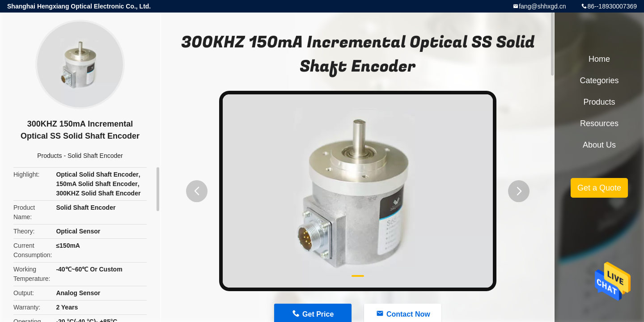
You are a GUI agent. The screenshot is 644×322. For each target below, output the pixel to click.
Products (49, 156)
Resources (599, 123)
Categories (599, 80)
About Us (599, 145)
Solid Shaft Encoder (95, 156)
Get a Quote (599, 188)
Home (599, 59)
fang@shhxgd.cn (542, 6)
